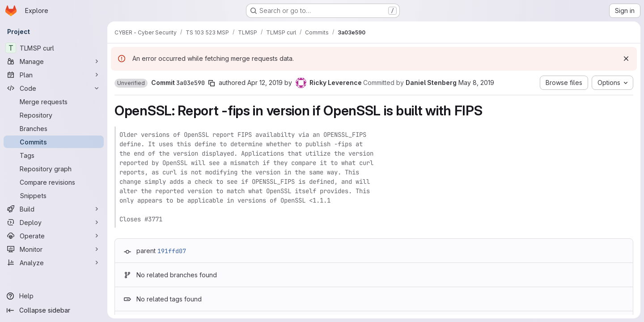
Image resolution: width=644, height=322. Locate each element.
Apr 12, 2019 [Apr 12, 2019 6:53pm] (265, 83)
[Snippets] (54, 195)
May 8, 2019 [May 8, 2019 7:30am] (476, 83)
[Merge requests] (54, 102)
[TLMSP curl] (54, 48)
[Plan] (54, 75)
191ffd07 (172, 251)
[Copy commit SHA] (212, 83)
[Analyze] (54, 263)
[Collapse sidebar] (54, 310)
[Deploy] (54, 222)
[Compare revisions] (54, 182)
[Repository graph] (54, 169)
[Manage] (54, 61)
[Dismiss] (626, 59)
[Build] (54, 209)
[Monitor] (54, 249)
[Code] (54, 88)
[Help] (54, 296)
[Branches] (54, 128)
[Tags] (54, 155)
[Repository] (54, 115)
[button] (131, 83)
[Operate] (54, 236)
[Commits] (54, 142)
